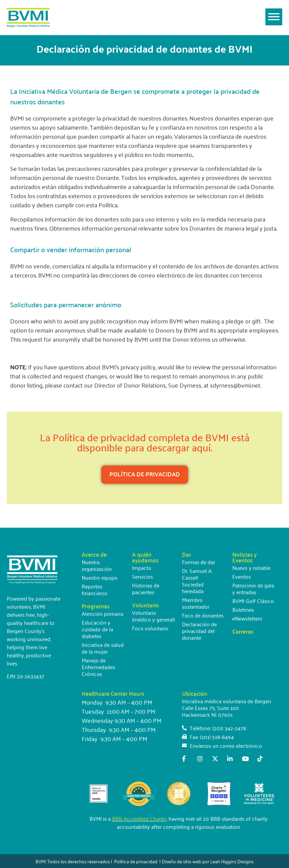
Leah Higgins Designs (232, 861)
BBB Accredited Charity (139, 818)
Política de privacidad (136, 861)
